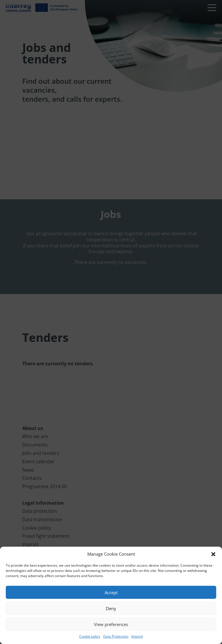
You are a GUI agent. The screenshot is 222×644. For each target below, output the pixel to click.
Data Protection (116, 636)
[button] (213, 554)
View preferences (111, 624)
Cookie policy (90, 636)
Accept (111, 592)
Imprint (137, 636)
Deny (111, 608)
